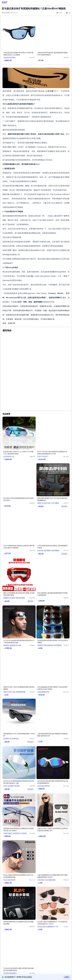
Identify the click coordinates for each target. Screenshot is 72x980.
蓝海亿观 (12, 323)
